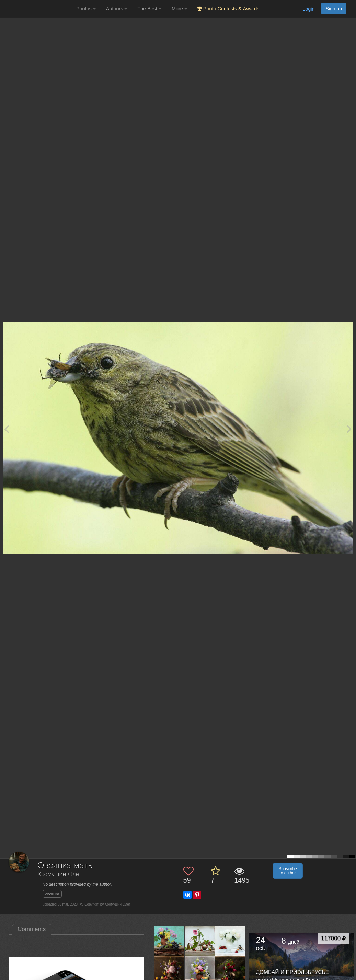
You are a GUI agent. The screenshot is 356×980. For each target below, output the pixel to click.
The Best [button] (149, 9)
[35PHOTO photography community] (37, 9)
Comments (32, 929)
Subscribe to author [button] (288, 871)
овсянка (52, 894)
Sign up (334, 9)
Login (308, 9)
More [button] (179, 9)
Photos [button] (86, 9)
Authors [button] (117, 9)
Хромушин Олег (60, 874)
